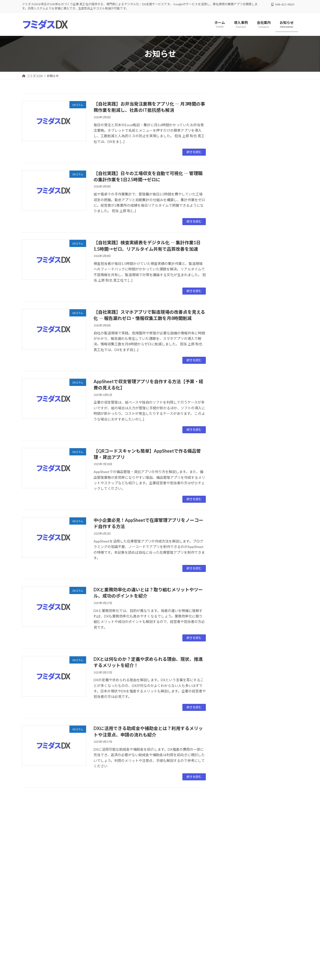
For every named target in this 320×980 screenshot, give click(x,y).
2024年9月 (233, 507)
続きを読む (194, 152)
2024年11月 (234, 487)
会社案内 (33, 901)
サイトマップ (97, 901)
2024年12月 (234, 477)
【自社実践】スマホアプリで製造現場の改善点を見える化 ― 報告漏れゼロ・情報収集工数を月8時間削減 (259, 214)
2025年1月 (233, 467)
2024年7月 (233, 518)
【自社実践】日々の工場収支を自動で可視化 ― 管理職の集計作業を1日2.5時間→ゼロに (259, 152)
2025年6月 (233, 437)
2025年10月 (234, 416)
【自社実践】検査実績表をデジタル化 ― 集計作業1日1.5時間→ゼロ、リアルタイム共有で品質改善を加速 (259, 183)
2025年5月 (233, 447)
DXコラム (253, 109)
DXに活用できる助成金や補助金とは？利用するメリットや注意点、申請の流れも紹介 (259, 372)
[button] (90, 872)
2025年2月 (233, 457)
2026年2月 (233, 406)
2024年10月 (234, 497)
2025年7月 (233, 426)
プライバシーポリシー (63, 901)
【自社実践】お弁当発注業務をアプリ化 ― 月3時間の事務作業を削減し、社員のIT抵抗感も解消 (260, 121)
